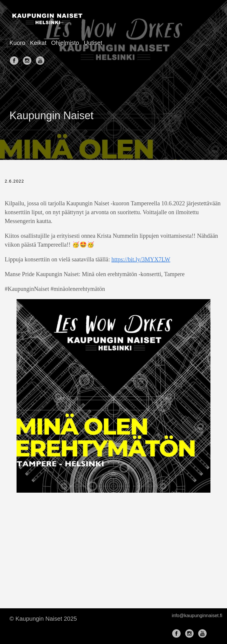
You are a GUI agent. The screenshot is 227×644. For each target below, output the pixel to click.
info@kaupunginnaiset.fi (197, 616)
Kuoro (17, 43)
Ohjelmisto (65, 43)
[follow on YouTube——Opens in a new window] (41, 59)
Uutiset (93, 43)
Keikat (38, 43)
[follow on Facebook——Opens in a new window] (15, 59)
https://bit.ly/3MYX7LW (141, 259)
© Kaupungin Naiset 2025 (43, 619)
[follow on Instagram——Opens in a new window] (28, 59)
